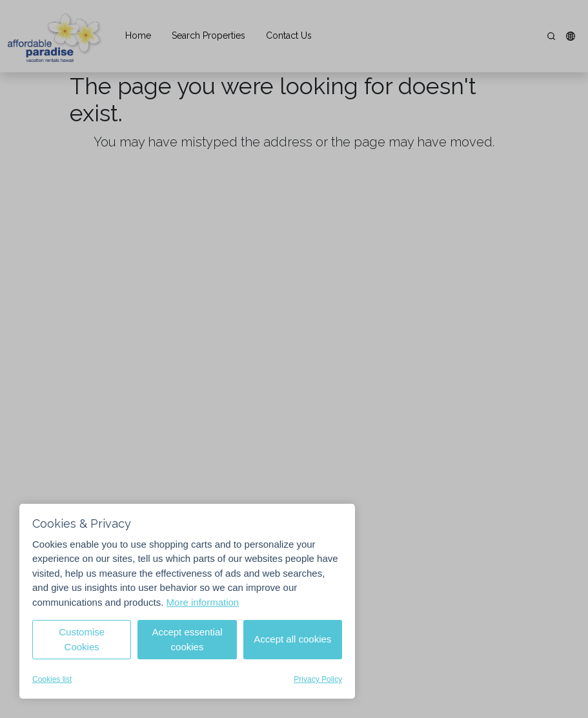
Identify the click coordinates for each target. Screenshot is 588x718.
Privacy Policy (318, 679)
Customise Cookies (82, 639)
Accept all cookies (292, 639)
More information (203, 602)
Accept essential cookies (187, 639)
